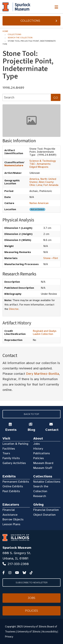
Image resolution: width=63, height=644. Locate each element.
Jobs (37, 444)
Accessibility (49, 632)
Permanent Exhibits (16, 482)
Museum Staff (43, 468)
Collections (39, 21)
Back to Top (32, 414)
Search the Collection (20, 38)
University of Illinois (29, 632)
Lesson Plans (11, 524)
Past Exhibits (11, 491)
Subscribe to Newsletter (32, 582)
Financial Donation (46, 510)
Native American (39, 203)
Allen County (46, 182)
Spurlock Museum (17, 548)
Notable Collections (47, 482)
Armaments (44, 164)
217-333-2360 (18, 564)
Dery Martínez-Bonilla (43, 374)
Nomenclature (14, 165)
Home (5, 31)
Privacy (9, 637)
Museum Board (43, 463)
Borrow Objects (13, 519)
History (38, 449)
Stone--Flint (51, 258)
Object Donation (44, 515)
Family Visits (11, 458)
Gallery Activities (14, 463)
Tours (6, 453)
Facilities (9, 449)
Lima (39, 185)
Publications (42, 453)
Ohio (32, 185)
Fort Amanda (51, 185)
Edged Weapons (39, 167)
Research (40, 496)
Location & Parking (15, 444)
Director (14, 309)
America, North (38, 179)
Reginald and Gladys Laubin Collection (45, 332)
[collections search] (27, 97)
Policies (39, 458)
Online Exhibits (13, 486)
